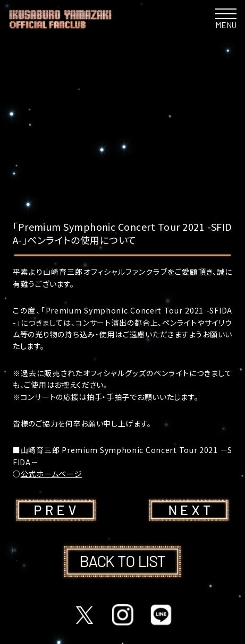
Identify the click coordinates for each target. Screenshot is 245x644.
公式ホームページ (52, 474)
